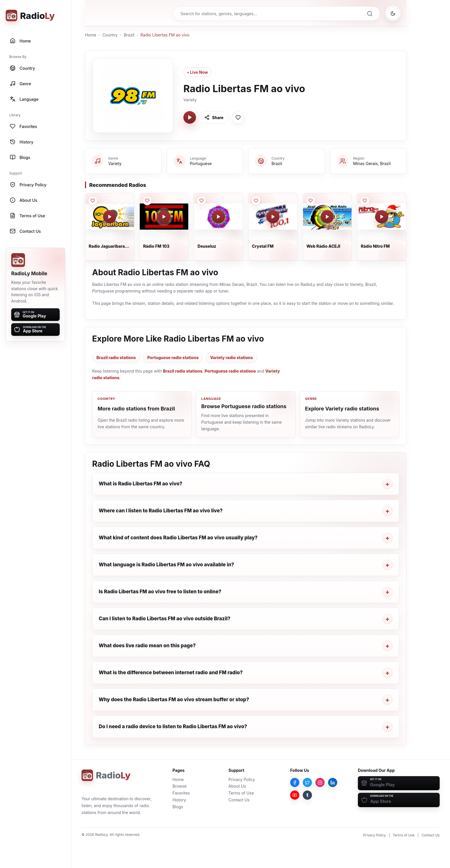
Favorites (181, 793)
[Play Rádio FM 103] (164, 217)
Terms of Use (241, 793)
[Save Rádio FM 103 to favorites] (147, 201)
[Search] (370, 13)
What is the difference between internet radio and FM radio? (171, 673)
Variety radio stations (231, 358)
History (179, 800)
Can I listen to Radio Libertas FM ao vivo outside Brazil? (165, 619)
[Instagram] (320, 782)
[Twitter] (307, 782)
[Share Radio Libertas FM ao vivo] (214, 117)
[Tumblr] (307, 795)
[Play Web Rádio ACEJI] (327, 217)
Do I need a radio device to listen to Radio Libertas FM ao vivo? (173, 726)
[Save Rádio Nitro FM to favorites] (365, 201)
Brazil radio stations (116, 358)
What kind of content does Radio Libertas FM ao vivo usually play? (178, 538)
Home (91, 35)
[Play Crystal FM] (273, 217)
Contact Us (239, 800)
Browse (180, 786)
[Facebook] (295, 782)
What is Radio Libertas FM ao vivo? (140, 484)
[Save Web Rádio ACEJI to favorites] (311, 201)
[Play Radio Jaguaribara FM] (110, 217)
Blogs (178, 807)
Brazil (129, 35)
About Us (237, 786)
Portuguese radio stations (173, 358)
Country (110, 35)
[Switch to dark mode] (393, 13)
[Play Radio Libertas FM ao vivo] (190, 117)
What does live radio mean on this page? (147, 646)
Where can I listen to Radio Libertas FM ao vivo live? (161, 511)
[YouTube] (295, 795)
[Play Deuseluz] (218, 217)
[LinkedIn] (333, 782)
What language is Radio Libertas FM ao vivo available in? (166, 565)
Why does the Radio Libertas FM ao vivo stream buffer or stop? (174, 700)
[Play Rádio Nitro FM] (382, 217)
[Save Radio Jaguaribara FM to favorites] (93, 201)
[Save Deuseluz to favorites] (201, 201)
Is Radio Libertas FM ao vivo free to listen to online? (160, 592)
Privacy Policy (242, 779)
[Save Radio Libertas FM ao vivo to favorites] (238, 117)
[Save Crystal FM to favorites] (256, 201)
